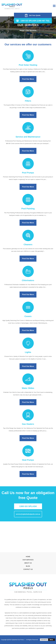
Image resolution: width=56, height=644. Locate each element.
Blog (28, 566)
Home (28, 557)
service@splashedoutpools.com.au (28, 514)
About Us (28, 563)
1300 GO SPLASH (28, 506)
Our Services (28, 560)
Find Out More (28, 79)
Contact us (28, 569)
